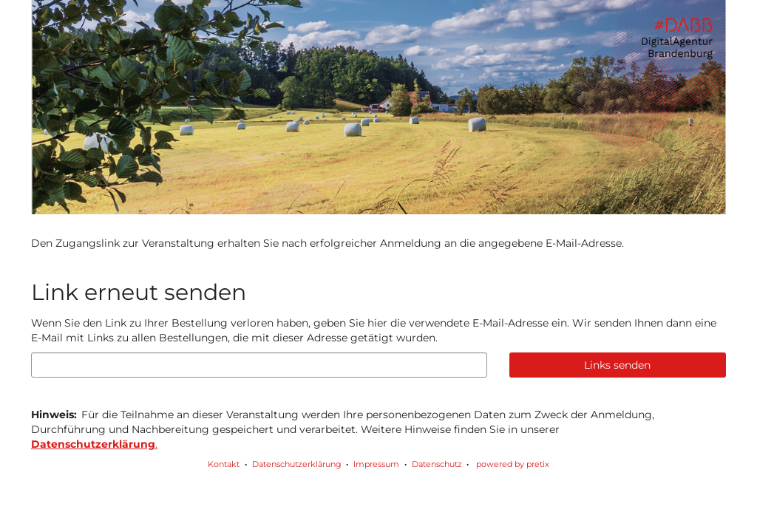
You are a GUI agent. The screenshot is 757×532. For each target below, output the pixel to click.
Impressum (376, 464)
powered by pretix (513, 464)
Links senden (617, 365)
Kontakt (224, 464)
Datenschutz (437, 464)
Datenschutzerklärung (297, 464)
